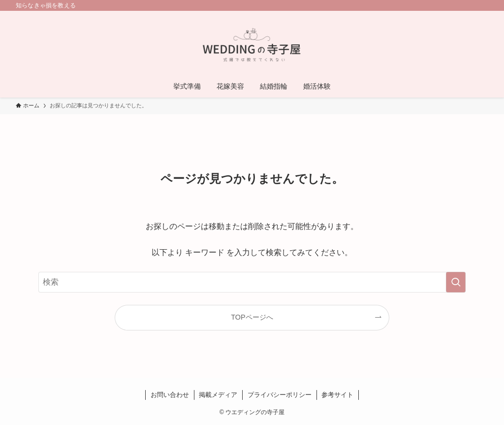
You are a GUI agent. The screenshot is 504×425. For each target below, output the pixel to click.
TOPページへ (252, 317)
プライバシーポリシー (280, 395)
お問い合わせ (170, 395)
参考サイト (337, 395)
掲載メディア (218, 395)
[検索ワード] (252, 282)
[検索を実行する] (456, 282)
